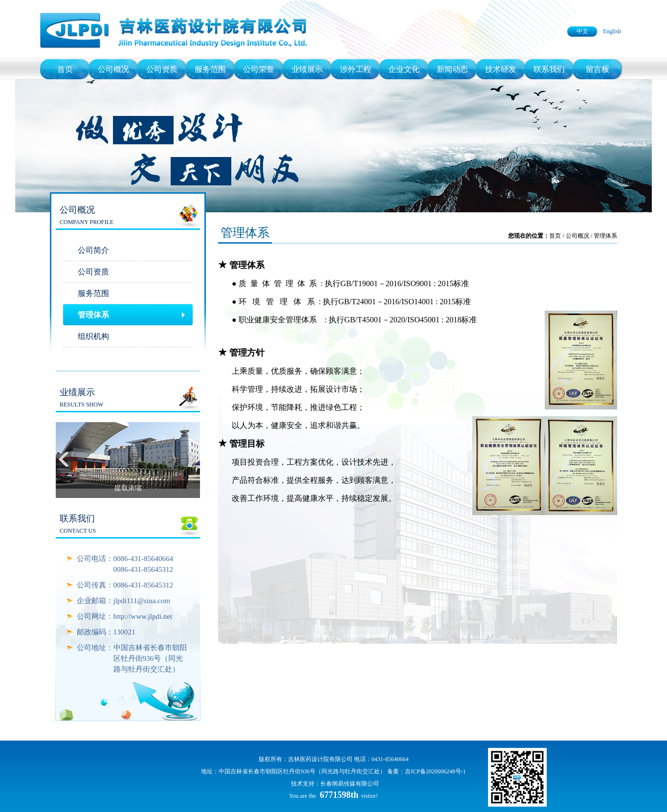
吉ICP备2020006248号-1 (435, 771)
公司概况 (113, 69)
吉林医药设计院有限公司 (320, 759)
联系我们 (549, 69)
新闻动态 (452, 69)
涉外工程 (356, 69)
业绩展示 (307, 69)
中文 (582, 31)
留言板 (598, 69)
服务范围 (210, 69)
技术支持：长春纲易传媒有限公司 (335, 784)
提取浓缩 (128, 488)
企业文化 (404, 69)
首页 (65, 69)
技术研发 (501, 69)
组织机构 (93, 336)
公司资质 (162, 69)
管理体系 (93, 315)
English (612, 31)
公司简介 (93, 250)
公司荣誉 (259, 69)
